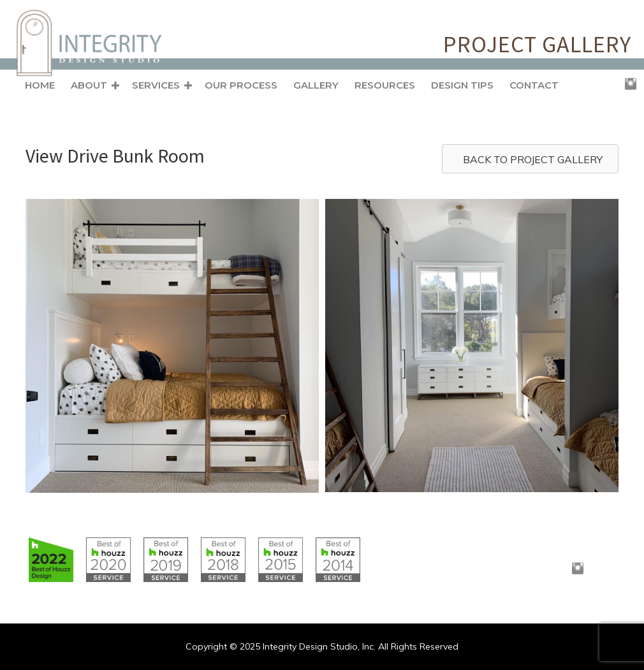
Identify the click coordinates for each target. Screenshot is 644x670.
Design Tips (462, 85)
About (89, 85)
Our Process (241, 85)
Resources (385, 85)
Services (156, 85)
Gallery (316, 85)
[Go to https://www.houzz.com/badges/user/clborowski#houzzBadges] (51, 560)
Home (40, 85)
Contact (534, 85)
